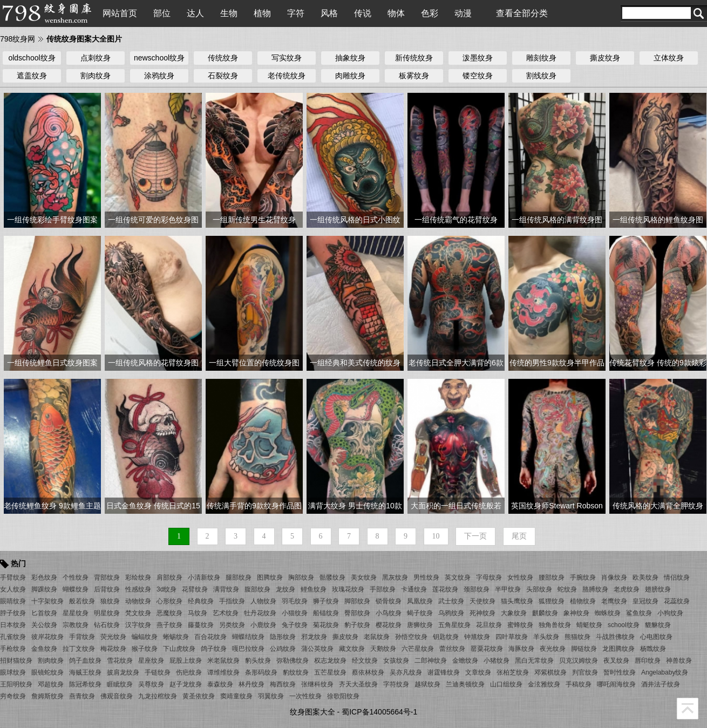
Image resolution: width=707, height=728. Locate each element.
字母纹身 (489, 577)
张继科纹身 (317, 684)
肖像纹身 (614, 577)
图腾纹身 (270, 577)
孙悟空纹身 (411, 637)
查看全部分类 (522, 13)
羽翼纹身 (271, 696)
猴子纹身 (145, 649)
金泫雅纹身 (544, 684)
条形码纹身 (261, 672)
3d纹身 (166, 589)
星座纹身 (151, 661)
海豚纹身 (521, 649)
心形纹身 (169, 601)
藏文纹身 (352, 649)
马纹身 (198, 613)
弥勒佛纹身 (293, 661)
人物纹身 (263, 601)
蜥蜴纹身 (176, 637)
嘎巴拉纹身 (248, 649)
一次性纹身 (305, 696)
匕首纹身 (44, 613)
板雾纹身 (414, 76)
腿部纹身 (239, 577)
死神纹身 (482, 613)
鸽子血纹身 (85, 661)
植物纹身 (583, 601)
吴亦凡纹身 (406, 672)
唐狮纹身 (420, 625)
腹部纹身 (257, 589)
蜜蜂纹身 (520, 625)
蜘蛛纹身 (608, 613)
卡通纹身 (414, 589)
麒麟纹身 (545, 613)
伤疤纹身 (189, 672)
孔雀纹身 (13, 637)
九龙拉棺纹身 (158, 696)
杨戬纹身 (653, 649)
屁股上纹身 (186, 661)
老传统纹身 (287, 76)
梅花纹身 (113, 649)
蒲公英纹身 (317, 649)
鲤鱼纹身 (314, 589)
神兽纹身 (679, 661)
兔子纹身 (295, 625)
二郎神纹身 (431, 661)
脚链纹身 (584, 649)
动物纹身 (138, 601)
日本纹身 (13, 625)
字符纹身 (396, 684)
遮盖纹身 (32, 76)
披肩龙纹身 (123, 672)
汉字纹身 (138, 625)
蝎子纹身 (420, 613)
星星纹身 (76, 613)
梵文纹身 (138, 613)
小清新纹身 (204, 577)
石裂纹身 (223, 76)
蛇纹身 (567, 589)
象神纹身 (576, 613)
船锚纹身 (326, 613)
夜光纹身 (553, 649)
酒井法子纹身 (661, 684)
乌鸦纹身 (451, 613)
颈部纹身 (477, 589)
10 (436, 536)
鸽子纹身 (214, 649)
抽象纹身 (350, 58)
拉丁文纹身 (79, 649)
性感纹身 (138, 589)
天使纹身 (482, 601)
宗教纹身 (76, 625)
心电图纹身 (656, 637)
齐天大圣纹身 (358, 684)
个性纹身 (76, 577)
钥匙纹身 (446, 637)
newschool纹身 (159, 58)
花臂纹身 (195, 589)
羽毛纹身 (295, 601)
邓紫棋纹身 (550, 672)
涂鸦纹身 (159, 76)
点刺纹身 (96, 58)
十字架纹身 (47, 601)
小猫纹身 (295, 613)
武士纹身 (451, 601)
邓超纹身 (51, 684)
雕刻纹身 (541, 58)
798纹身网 (18, 39)
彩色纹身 (44, 577)
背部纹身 (107, 577)
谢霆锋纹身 (444, 672)
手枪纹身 (13, 649)
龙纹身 (285, 589)
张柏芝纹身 (513, 672)
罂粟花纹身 (487, 649)
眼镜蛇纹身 (47, 672)
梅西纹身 (283, 684)
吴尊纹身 (151, 684)
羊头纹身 (546, 637)
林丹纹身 (251, 684)
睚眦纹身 (120, 684)
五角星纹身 (454, 625)
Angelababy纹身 (665, 672)
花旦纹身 (489, 625)
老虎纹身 (627, 589)
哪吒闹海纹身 (616, 684)
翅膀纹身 (658, 589)
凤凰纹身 (420, 601)
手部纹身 (383, 589)
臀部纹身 (357, 613)
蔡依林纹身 (368, 672)
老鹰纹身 (614, 601)
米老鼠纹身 (223, 661)
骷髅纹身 (332, 577)
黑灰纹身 (395, 577)
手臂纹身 (13, 577)
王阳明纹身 (16, 684)
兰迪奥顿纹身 (465, 684)
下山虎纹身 (179, 649)
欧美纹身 (645, 577)
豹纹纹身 (296, 672)
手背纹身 (82, 637)
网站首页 (120, 13)
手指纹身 (232, 601)
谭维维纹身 (223, 672)
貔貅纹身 (658, 625)
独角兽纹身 (555, 625)
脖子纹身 (13, 613)
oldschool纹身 (32, 58)
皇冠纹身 (645, 601)
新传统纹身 (414, 58)
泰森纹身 (220, 684)
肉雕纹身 (350, 76)
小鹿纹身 (263, 625)
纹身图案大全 (312, 712)
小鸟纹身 (389, 613)
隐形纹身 (283, 637)
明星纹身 (107, 613)
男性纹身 (426, 577)
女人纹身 (13, 589)
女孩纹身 (396, 661)
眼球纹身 (13, 672)
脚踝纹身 (44, 589)
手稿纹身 (579, 684)
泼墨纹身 (478, 58)
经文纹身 (365, 661)
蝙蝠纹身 (145, 637)
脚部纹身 (357, 601)
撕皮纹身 (605, 58)
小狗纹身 (670, 613)
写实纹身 (287, 58)
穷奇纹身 (13, 696)
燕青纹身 (82, 696)
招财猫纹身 (16, 661)
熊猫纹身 (577, 637)
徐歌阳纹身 (343, 696)
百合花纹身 (210, 637)
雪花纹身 (120, 661)
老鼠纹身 (377, 637)
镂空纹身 (478, 76)
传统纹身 (223, 58)
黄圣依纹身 (199, 696)
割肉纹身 (96, 76)
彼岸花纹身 (47, 637)
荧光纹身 (113, 637)
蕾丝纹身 (452, 649)
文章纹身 (478, 672)
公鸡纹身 (283, 649)
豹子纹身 (357, 625)
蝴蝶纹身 (76, 589)
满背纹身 (226, 589)
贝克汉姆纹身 (579, 661)
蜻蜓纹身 (589, 625)
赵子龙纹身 (186, 684)
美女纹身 (364, 577)
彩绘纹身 (138, 577)
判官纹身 (585, 672)
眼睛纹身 (13, 601)
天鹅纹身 (383, 649)
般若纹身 (82, 601)
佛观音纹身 (117, 696)
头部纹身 (539, 589)
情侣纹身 (677, 577)
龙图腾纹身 (618, 649)
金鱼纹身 (44, 649)
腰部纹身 (552, 577)
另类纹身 (232, 625)
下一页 (475, 536)
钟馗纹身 (477, 637)
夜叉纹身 (616, 661)
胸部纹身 (301, 577)
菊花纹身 (326, 625)
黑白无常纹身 (534, 661)
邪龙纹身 (314, 637)
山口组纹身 (506, 684)
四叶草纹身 (512, 637)
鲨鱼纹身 (639, 613)
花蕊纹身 (677, 601)
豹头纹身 (258, 661)
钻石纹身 (107, 625)
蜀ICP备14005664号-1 (379, 712)
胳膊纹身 (595, 589)
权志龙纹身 (330, 661)
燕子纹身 (169, 625)
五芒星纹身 (330, 672)
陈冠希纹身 (85, 684)
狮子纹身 (326, 601)
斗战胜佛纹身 (615, 637)
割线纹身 (541, 76)
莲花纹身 (445, 589)
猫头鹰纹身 (517, 601)
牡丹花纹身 (260, 613)
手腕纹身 (583, 577)
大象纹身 (514, 613)
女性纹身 (520, 577)
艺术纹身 (226, 613)
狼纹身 (110, 601)
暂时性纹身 (620, 672)
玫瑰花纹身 (348, 589)
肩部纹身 (169, 577)
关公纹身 (44, 625)
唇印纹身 (648, 661)
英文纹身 (458, 577)
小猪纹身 (497, 661)
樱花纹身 (389, 625)
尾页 (519, 536)
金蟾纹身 (465, 661)
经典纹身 (201, 601)
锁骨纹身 (389, 601)
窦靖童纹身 (236, 696)
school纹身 (624, 625)
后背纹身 (107, 589)
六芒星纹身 (418, 649)
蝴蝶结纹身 (248, 637)
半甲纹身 (508, 589)
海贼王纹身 (85, 672)
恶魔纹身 (169, 613)
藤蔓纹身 (201, 625)
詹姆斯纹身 (47, 696)
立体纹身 (669, 58)
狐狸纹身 (552, 601)
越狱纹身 (427, 684)
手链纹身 (158, 672)
